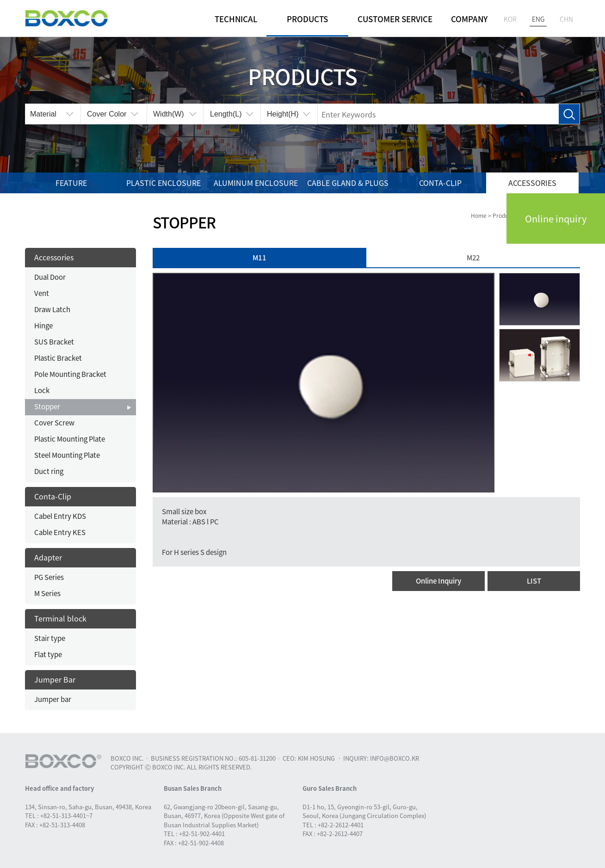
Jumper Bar (55, 679)
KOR (510, 19)
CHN (566, 19)
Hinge (43, 326)
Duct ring (49, 471)
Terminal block (60, 618)
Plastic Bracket (58, 358)
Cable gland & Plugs (348, 183)
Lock (42, 390)
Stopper (47, 406)
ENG (538, 19)
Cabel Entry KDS (60, 516)
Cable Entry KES (60, 532)
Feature (71, 183)
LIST (534, 581)
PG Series (49, 577)
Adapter (48, 557)
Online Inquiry (438, 581)
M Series (47, 593)
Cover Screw (54, 423)
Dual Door (50, 277)
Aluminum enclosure (256, 183)
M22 (473, 258)
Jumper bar (53, 699)
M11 (259, 258)
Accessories (532, 183)
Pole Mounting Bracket (70, 374)
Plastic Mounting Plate (70, 439)
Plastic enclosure (164, 183)
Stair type (50, 638)
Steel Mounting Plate (67, 455)
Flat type (48, 654)
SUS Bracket (54, 342)
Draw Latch (52, 309)
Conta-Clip (440, 183)
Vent (42, 293)
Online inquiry (556, 219)
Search (569, 114)
